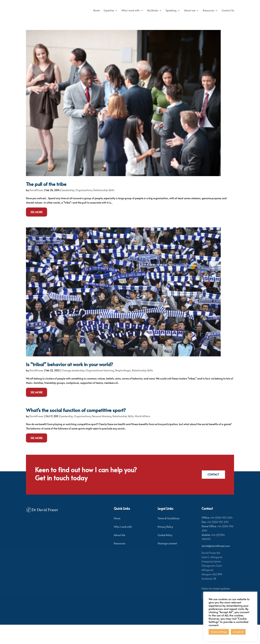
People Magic (123, 390)
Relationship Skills (104, 210)
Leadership (68, 210)
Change (66, 390)
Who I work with (147, 10)
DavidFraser (36, 210)
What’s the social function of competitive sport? (76, 429)
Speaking (187, 10)
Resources (225, 10)
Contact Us (228, 24)
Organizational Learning (100, 390)
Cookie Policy (165, 555)
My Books (169, 10)
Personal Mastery (102, 435)
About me (206, 10)
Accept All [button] (238, 632)
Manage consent (167, 563)
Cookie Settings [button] (219, 632)
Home (113, 10)
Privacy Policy (165, 546)
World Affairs (142, 435)
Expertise (125, 10)
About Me (119, 555)
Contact (213, 494)
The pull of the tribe (46, 203)
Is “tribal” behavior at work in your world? (70, 384)
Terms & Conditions (168, 538)
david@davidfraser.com (216, 565)
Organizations (84, 210)
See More (37, 231)
